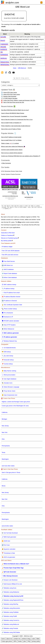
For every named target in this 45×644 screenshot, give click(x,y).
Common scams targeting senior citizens (12, 150)
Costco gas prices (7, 642)
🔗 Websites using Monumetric (11, 609)
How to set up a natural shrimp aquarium (12, 153)
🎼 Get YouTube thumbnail (10, 534)
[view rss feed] (2, 73)
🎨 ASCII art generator (8, 558)
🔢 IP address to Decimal (9, 301)
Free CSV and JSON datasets (11, 251)
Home (15, 68)
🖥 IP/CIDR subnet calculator (10, 321)
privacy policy (36, 642)
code (33, 639)
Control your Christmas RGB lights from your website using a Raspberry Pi (21, 157)
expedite (4, 49)
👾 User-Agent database (9, 379)
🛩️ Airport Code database (9, 274)
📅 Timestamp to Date (8, 554)
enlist (3, 40)
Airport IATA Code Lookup (10, 93)
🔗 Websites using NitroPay (10, 605)
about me (9, 639)
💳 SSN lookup (6, 352)
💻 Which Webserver (8, 330)
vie (2, 52)
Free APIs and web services (10, 255)
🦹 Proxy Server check (9, 392)
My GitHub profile (6, 241)
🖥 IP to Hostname (7, 313)
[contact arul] (14, 73)
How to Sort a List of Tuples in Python (11, 130)
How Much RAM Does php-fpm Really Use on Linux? (15, 111)
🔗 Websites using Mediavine (10, 593)
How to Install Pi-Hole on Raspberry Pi (11, 123)
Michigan (4, 420)
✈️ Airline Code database (9, 278)
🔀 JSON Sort (6, 542)
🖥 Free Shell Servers (8, 262)
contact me (17, 639)
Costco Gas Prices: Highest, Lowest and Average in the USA (19, 101)
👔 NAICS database (8, 270)
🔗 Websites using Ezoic (9, 589)
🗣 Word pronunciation (9, 375)
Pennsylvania (6, 446)
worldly (4, 58)
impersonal (5, 64)
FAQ (29, 642)
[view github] (10, 73)
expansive (4, 55)
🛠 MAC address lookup (9, 285)
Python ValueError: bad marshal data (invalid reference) (16, 126)
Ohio (3, 440)
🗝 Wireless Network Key (9, 342)
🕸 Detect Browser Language (10, 388)
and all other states (7, 526)
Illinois (4, 486)
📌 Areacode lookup (8, 360)
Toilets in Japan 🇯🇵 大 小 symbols (10, 144)
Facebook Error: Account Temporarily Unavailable (14, 117)
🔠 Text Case (6, 546)
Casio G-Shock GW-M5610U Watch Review (13, 114)
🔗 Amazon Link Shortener (10, 581)
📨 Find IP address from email (11, 293)
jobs (25, 642)
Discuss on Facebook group (9, 239)
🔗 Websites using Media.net (10, 625)
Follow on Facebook (7, 236)
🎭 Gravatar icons (7, 384)
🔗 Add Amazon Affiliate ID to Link (12, 585)
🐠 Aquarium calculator (9, 550)
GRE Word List (22, 68)
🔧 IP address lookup (8, 289)
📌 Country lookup (7, 364)
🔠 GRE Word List (7, 266)
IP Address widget (7, 247)
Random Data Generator (10, 97)
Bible (38, 639)
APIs (15, 642)
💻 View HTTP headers (9, 325)
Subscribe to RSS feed (8, 233)
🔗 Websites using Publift (9, 617)
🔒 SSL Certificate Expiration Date (12, 305)
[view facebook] (6, 73)
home (3, 639)
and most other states (8, 466)
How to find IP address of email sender (11, 138)
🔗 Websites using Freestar (10, 629)
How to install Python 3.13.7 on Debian (11, 141)
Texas (4, 453)
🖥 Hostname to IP (7, 317)
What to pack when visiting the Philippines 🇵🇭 (13, 147)
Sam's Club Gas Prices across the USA (14, 103)
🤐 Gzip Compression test (9, 396)
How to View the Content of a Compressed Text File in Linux (17, 120)
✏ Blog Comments (6, 164)
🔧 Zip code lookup (7, 356)
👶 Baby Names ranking (9, 371)
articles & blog (26, 639)
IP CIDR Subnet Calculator (10, 99)
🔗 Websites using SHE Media (11, 633)
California (5, 413)
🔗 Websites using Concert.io (10, 621)
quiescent (4, 44)
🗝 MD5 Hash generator (9, 538)
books (20, 642)
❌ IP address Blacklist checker (11, 297)
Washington (5, 460)
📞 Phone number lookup (9, 309)
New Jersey (5, 426)
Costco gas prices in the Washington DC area (15, 406)
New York (5, 433)
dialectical (5, 62)
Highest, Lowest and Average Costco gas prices (16, 402)
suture (3, 37)
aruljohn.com (12, 3)
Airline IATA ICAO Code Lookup (12, 95)
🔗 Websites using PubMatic (10, 613)
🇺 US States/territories (9, 348)
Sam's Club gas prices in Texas (11, 473)
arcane (3, 47)
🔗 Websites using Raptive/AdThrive (13, 601)
